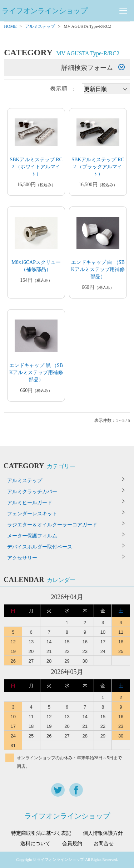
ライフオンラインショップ (45, 11)
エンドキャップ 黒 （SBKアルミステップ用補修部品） (36, 372)
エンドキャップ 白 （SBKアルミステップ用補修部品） (98, 269)
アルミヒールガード (30, 503)
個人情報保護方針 (103, 833)
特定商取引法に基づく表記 (41, 833)
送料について (35, 844)
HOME (10, 26)
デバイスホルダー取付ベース (40, 547)
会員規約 (72, 844)
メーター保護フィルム (32, 536)
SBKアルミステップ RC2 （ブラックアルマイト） (98, 167)
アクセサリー (22, 558)
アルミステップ (40, 26)
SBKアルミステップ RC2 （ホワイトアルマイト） (36, 167)
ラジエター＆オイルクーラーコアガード (52, 525)
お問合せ (104, 844)
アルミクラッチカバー (32, 492)
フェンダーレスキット (32, 514)
